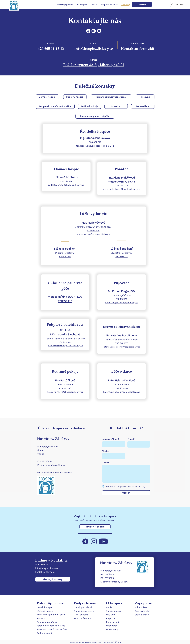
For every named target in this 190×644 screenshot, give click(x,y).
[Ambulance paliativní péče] (95, 116)
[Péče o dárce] (143, 106)
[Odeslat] (126, 493)
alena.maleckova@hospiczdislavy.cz (122, 189)
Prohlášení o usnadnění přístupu (107, 642)
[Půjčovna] (145, 97)
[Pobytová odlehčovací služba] (55, 106)
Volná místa (141, 607)
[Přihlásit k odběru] (95, 527)
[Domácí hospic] (47, 97)
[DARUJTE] (142, 4)
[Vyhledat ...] (180, 4)
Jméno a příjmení (111, 439)
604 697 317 (95, 142)
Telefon (106, 451)
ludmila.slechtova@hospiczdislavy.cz (65, 346)
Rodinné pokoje (45, 633)
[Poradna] (116, 106)
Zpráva (105, 463)
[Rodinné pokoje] (90, 106)
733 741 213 (65, 301)
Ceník (109, 607)
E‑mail (131, 439)
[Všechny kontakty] (53, 579)
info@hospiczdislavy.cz (47, 568)
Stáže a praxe (142, 615)
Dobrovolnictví (142, 611)
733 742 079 (122, 185)
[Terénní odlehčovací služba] (111, 97)
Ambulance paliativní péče (51, 615)
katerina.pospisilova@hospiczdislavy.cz (122, 347)
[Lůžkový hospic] (75, 97)
